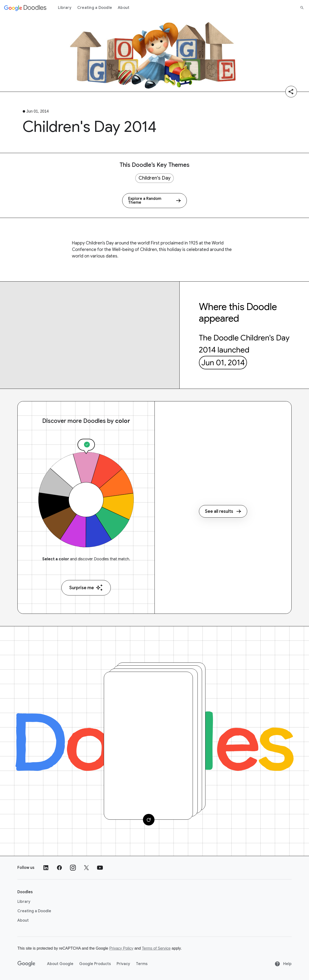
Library (65, 8)
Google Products (95, 964)
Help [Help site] (283, 964)
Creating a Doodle (95, 8)
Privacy (123, 964)
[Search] (302, 8)
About (124, 8)
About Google (60, 964)
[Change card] (149, 820)
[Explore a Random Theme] (154, 201)
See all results (223, 511)
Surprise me (86, 588)
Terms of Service (156, 948)
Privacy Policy (121, 948)
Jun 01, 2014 (223, 363)
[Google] (26, 964)
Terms (142, 964)
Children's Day (154, 178)
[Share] (291, 92)
